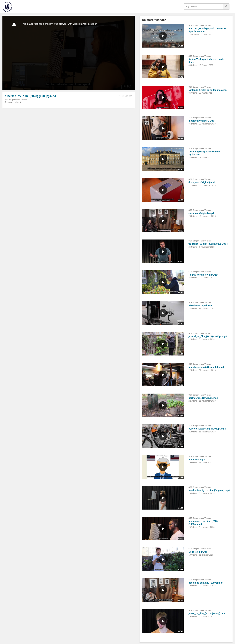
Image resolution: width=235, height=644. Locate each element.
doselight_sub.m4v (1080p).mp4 (206, 583)
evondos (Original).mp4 (201, 213)
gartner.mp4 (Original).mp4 (203, 398)
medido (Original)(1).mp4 (202, 121)
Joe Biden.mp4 (197, 460)
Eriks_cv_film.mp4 (199, 552)
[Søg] (226, 7)
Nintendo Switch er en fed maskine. (208, 90)
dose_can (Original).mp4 (202, 182)
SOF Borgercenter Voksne (16, 100)
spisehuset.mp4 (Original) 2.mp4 (206, 367)
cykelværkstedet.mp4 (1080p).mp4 (207, 429)
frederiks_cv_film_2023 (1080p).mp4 (208, 244)
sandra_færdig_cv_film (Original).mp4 (209, 490)
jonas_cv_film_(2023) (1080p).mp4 (207, 613)
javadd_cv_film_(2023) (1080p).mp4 (208, 336)
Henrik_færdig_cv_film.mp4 (204, 275)
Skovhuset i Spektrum (200, 305)
